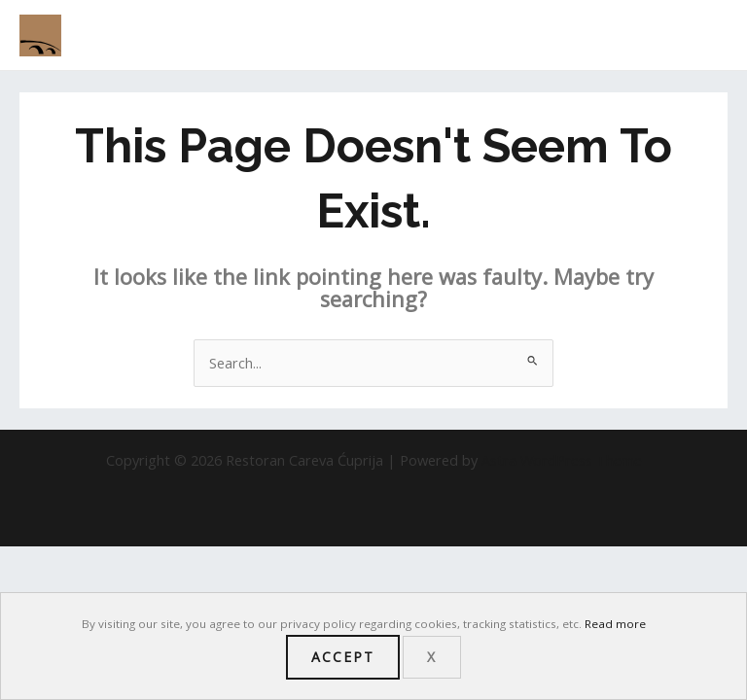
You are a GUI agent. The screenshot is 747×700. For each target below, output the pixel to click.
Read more (615, 624)
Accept (343, 657)
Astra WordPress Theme (562, 460)
